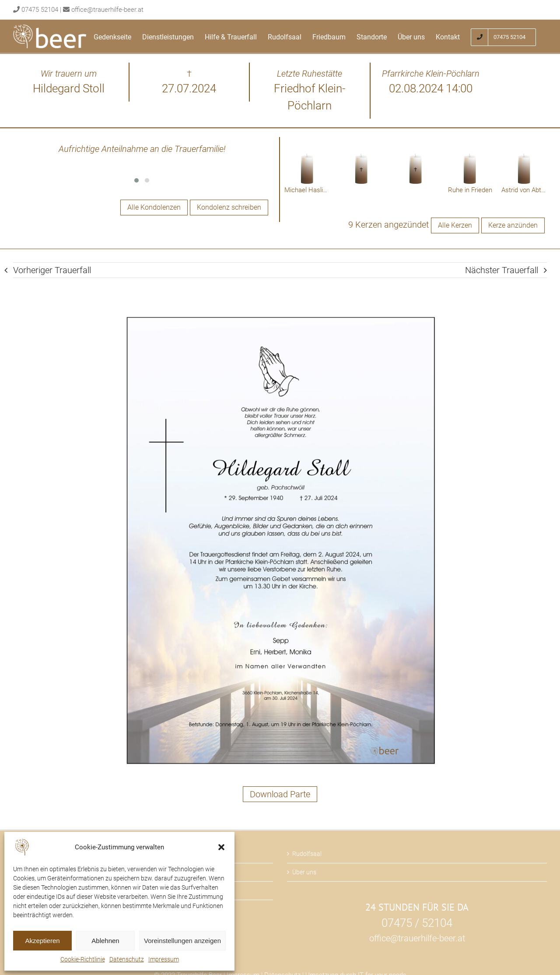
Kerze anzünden (513, 225)
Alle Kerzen (455, 225)
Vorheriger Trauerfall (52, 270)
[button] (221, 847)
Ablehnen (105, 941)
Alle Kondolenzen (154, 207)
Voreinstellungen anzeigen (182, 941)
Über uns (304, 872)
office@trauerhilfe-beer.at (107, 10)
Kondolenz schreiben (229, 207)
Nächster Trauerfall (502, 270)
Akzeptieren (42, 941)
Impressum (164, 959)
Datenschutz (127, 959)
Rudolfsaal (307, 854)
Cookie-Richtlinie (83, 959)
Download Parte (280, 794)
